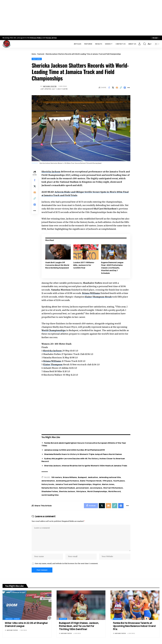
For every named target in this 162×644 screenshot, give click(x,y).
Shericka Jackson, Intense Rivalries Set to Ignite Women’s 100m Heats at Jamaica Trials (86, 466)
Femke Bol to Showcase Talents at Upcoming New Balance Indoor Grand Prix (134, 626)
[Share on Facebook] (109, 88)
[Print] (125, 88)
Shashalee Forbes (50, 491)
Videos (17, 619)
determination (48, 481)
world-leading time (50, 495)
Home (34, 54)
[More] (129, 88)
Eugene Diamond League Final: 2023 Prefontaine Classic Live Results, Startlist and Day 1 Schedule (112, 268)
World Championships (54, 330)
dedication (93, 477)
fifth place (107, 481)
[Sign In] (139, 44)
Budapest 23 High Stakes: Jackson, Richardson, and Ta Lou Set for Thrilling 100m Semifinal (79, 626)
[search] (145, 44)
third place (81, 491)
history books (48, 484)
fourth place (119, 481)
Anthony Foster (50, 86)
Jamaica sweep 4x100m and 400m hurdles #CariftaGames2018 (74, 450)
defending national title (110, 477)
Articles (9, 619)
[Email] (117, 88)
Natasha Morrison (50, 488)
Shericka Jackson (51, 172)
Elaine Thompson (53, 365)
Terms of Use (51, 38)
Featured (41, 54)
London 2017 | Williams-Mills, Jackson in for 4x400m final (84, 265)
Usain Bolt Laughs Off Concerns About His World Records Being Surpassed (57, 265)
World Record (114, 491)
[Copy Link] (121, 88)
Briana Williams (91, 293)
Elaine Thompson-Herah (98, 297)
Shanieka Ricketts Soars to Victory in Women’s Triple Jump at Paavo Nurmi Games (83, 454)
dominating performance (67, 481)
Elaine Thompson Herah (91, 481)
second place (96, 488)
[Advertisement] (81, 18)
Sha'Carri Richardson (113, 488)
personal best (82, 488)
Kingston (97, 484)
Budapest (83, 477)
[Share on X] (113, 88)
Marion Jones (108, 484)
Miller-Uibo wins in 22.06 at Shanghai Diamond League (26, 625)
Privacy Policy (36, 38)
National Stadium (67, 488)
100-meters (57, 477)
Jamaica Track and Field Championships (73, 484)
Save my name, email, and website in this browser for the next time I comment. (66, 564)
